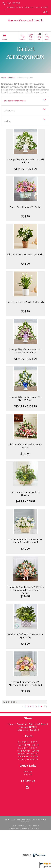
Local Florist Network (20, 828)
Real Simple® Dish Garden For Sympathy (26, 636)
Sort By (7, 121)
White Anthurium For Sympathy (25, 255)
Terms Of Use (18, 825)
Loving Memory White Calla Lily (26, 302)
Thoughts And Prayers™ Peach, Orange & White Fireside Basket (26, 590)
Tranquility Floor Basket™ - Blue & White (25, 398)
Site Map (36, 828)
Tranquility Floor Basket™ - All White (25, 161)
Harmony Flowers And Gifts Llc (26, 20)
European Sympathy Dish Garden (25, 493)
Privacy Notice (33, 825)
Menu (5, 39)
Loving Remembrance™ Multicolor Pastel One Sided (25, 683)
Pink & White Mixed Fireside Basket (25, 446)
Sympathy (11, 77)
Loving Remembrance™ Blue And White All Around (25, 541)
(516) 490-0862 (13, 3)
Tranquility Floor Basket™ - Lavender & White (25, 351)
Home (3, 77)
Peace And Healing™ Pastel (26, 207)
